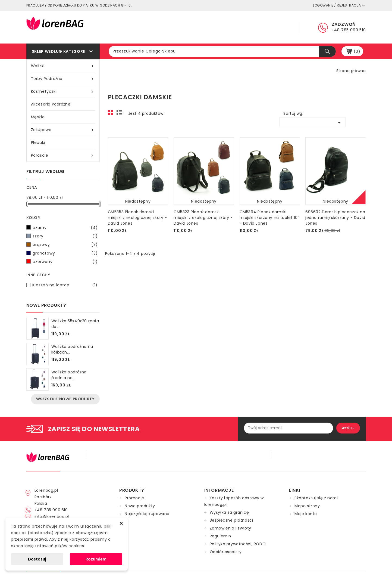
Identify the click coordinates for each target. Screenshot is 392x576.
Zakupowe (63, 130)
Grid (112, 114)
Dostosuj (37, 559)
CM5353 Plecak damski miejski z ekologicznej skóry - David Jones (137, 218)
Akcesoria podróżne (51, 104)
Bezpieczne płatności (231, 520)
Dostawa (244, 27)
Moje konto (306, 514)
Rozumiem (96, 559)
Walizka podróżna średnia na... (69, 375)
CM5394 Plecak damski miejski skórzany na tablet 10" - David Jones (269, 218)
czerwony (65, 262)
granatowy (65, 253)
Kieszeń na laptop (65, 285)
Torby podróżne (63, 79)
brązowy (65, 244)
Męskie (38, 117)
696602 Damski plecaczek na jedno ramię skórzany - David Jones (335, 218)
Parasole (63, 155)
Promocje (134, 498)
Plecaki (38, 143)
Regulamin (210, 27)
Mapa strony (307, 506)
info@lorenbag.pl (52, 516)
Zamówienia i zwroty (231, 528)
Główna (178, 27)
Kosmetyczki (63, 92)
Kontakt (275, 27)
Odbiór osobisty (226, 552)
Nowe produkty (140, 506)
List (120, 114)
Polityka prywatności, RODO (238, 544)
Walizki (63, 66)
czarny (65, 228)
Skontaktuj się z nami (316, 498)
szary (65, 236)
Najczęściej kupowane (147, 514)
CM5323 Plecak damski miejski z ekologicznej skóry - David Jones (203, 218)
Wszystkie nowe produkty (65, 399)
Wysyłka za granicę (229, 512)
